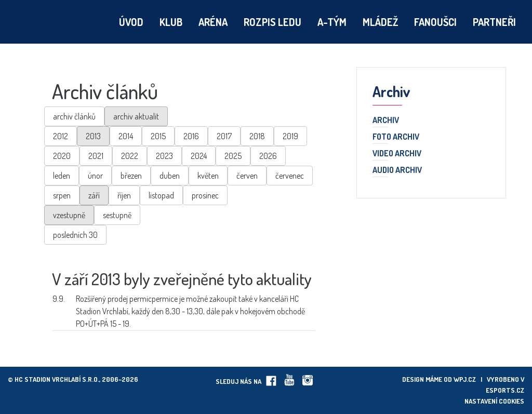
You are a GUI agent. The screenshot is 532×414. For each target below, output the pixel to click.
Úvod (131, 22)
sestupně (117, 215)
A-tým (332, 22)
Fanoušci (435, 22)
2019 (290, 136)
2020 (62, 156)
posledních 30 (75, 235)
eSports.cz (505, 390)
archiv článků (74, 116)
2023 (164, 156)
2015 (158, 136)
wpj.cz (465, 379)
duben (170, 176)
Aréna (213, 22)
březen (131, 176)
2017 (224, 136)
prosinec (205, 195)
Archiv (386, 121)
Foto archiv (396, 137)
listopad (161, 195)
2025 (233, 156)
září (94, 195)
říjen (124, 195)
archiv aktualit (136, 116)
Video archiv (397, 154)
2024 (199, 156)
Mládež (380, 22)
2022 (130, 156)
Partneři (494, 22)
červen (247, 176)
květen (208, 176)
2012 (61, 136)
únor (95, 176)
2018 (257, 136)
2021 (96, 156)
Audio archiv (397, 170)
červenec (290, 176)
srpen (62, 195)
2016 (191, 136)
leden (62, 176)
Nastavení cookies (494, 401)
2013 (93, 136)
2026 (268, 156)
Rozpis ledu (272, 22)
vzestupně (69, 215)
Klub (171, 22)
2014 (126, 136)
